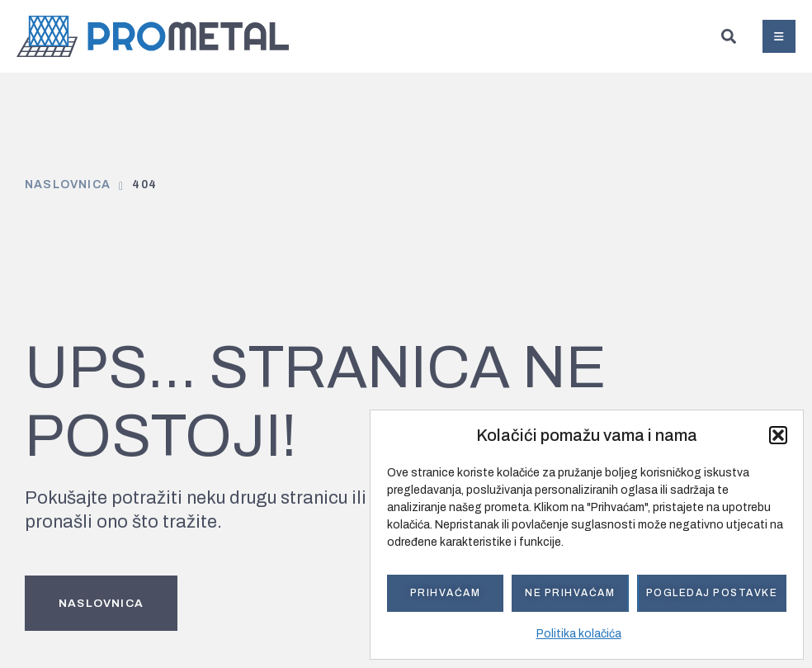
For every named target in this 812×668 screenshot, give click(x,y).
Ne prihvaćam (570, 593)
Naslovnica (68, 185)
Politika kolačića (579, 634)
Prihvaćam (446, 593)
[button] (778, 435)
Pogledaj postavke (712, 593)
